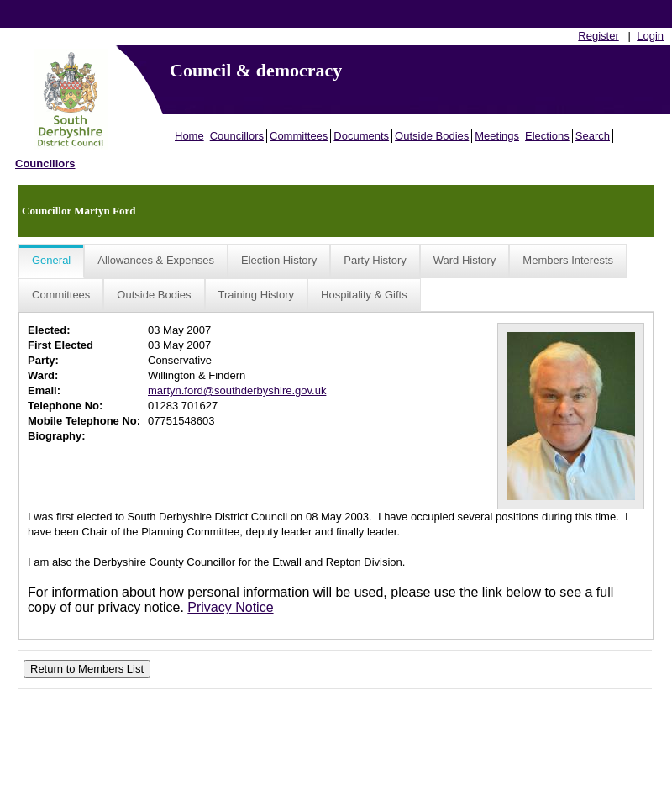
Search (593, 136)
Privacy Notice (230, 607)
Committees (299, 136)
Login (650, 36)
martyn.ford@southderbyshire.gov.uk (237, 390)
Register (598, 36)
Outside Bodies (432, 136)
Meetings (497, 136)
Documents (361, 136)
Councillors (237, 136)
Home (189, 136)
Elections (547, 136)
